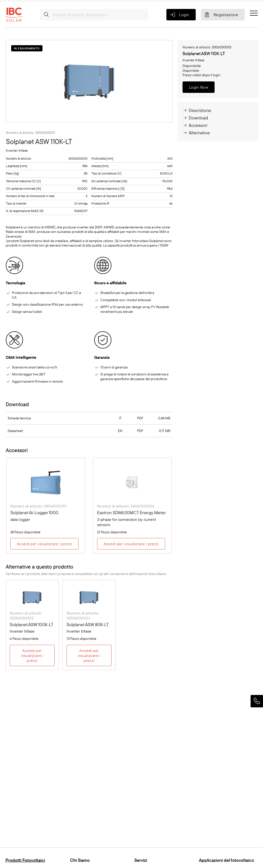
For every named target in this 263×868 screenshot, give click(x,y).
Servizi (141, 860)
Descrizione (197, 110)
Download (195, 118)
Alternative (196, 133)
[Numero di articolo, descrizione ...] (94, 15)
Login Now (199, 87)
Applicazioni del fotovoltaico (226, 860)
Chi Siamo (80, 860)
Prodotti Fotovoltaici (25, 860)
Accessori (195, 125)
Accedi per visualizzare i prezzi (44, 544)
